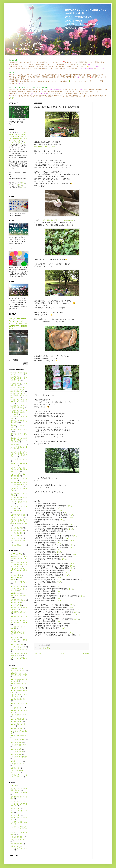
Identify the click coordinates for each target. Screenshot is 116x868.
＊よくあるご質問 (17, 533)
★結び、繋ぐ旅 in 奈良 (18, 735)
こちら (12, 98)
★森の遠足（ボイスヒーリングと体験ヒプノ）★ (19, 622)
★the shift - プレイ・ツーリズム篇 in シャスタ (19, 670)
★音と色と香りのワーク (19, 649)
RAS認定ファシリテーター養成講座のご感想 (19, 407)
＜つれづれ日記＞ (17, 801)
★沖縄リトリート (17, 722)
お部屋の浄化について (18, 444)
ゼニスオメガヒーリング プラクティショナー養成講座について (19, 470)
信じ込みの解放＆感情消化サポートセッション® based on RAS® (18, 137)
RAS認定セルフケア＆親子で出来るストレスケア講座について (19, 396)
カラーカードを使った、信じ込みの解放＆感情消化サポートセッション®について (19, 454)
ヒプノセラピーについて (19, 511)
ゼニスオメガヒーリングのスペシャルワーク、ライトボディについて (19, 485)
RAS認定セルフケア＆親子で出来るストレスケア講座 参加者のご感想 (19, 389)
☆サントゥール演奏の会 (19, 658)
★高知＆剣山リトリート (19, 764)
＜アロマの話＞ (16, 808)
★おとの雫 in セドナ (18, 688)
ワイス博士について (17, 517)
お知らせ (14, 786)
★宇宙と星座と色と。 (18, 600)
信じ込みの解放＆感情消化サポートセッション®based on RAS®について (19, 523)
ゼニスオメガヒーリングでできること (19, 475)
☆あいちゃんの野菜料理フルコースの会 (19, 655)
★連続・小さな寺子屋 (18, 647)
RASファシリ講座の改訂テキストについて (19, 374)
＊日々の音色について (18, 545)
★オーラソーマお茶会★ (19, 582)
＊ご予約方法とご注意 (18, 531)
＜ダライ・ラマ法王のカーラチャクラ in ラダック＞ (19, 828)
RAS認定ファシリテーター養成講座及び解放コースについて (19, 412)
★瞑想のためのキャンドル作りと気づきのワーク (19, 632)
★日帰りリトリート (17, 708)
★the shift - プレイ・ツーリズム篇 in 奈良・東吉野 (19, 674)
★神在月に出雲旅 (17, 729)
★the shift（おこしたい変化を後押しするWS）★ (19, 557)
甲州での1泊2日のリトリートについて (19, 772)
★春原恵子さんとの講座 (19, 616)
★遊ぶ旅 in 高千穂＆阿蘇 (19, 757)
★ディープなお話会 (17, 586)
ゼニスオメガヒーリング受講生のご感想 (19, 498)
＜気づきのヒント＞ (17, 839)
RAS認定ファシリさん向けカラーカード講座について (19, 402)
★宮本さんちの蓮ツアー (19, 703)
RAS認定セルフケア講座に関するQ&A (19, 384)
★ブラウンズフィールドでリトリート (19, 696)
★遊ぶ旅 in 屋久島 (17, 752)
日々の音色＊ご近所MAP (19, 793)
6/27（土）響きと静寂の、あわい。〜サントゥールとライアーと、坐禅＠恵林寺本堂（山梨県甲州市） (18, 323)
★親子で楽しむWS (17, 644)
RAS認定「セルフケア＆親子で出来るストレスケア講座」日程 (19, 379)
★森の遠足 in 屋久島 (18, 719)
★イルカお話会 (16, 575)
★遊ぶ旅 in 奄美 (16, 749)
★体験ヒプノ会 (16, 593)
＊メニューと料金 (17, 538)
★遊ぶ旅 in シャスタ (18, 740)
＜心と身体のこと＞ (17, 837)
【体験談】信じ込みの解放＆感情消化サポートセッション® (19, 440)
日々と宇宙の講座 (17, 528)
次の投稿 (38, 653)
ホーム (62, 653)
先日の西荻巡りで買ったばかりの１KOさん (58, 220)
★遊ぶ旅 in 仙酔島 (17, 742)
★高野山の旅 (15, 768)
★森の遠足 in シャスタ (18, 715)
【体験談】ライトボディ (19, 434)
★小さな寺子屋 (16, 605)
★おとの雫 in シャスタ (18, 684)
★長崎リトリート (17, 761)
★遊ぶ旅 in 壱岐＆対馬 (18, 745)
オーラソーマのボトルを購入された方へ (19, 789)
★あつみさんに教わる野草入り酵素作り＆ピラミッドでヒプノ (19, 564)
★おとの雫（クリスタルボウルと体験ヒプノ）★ (19, 570)
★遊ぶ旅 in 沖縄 (16, 754)
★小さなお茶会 (45, 648)
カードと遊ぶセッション (19, 459)
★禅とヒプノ (15, 637)
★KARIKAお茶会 (16, 554)
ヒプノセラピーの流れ (18, 515)
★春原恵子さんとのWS (19, 612)
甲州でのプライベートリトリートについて (19, 776)
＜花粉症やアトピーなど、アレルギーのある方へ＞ (19, 848)
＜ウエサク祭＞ (16, 815)
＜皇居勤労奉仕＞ (17, 844)
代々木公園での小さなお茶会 (45, 147)
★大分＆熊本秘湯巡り (18, 699)
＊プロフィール (16, 536)
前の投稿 (86, 653)
